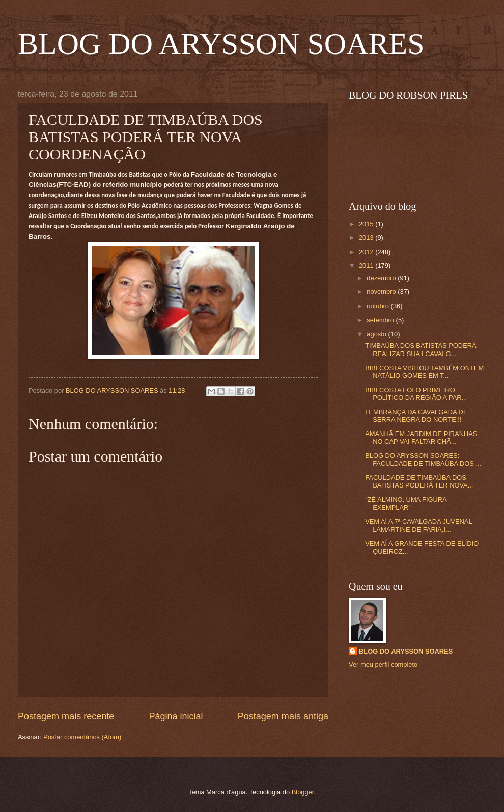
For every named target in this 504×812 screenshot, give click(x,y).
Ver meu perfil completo (383, 665)
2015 (367, 224)
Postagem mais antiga (283, 716)
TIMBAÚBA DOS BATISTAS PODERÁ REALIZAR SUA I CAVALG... (421, 349)
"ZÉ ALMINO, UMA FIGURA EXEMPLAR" (406, 503)
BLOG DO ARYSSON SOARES (221, 44)
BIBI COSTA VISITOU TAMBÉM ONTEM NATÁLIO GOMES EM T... (424, 372)
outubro (379, 306)
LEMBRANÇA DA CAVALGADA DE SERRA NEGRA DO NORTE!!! (416, 416)
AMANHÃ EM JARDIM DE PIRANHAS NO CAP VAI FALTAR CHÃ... (421, 438)
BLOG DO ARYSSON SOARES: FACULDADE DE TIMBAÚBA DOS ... (423, 459)
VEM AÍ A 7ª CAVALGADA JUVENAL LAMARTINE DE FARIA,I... (418, 525)
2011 (367, 266)
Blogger (303, 792)
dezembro (382, 278)
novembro (382, 292)
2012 (367, 252)
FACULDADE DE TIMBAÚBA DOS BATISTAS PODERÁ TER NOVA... (419, 481)
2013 (367, 238)
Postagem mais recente (66, 716)
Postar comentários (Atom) (82, 737)
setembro (381, 320)
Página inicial (176, 716)
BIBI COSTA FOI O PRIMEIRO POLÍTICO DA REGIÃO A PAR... (416, 394)
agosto (377, 334)
